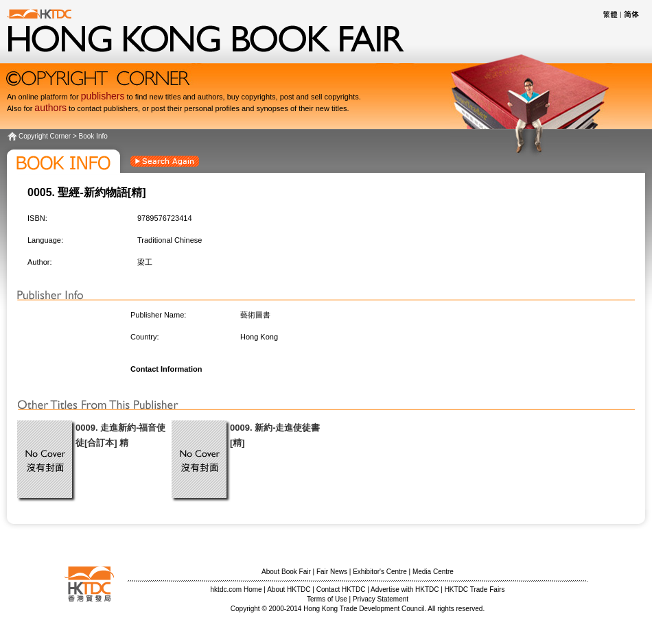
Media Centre (433, 572)
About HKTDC (289, 589)
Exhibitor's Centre (380, 572)
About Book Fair (286, 572)
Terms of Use (327, 599)
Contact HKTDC (341, 589)
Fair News (332, 572)
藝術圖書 (255, 315)
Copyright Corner (45, 136)
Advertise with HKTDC (405, 589)
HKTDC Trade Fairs (475, 589)
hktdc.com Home (236, 589)
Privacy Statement (381, 599)
